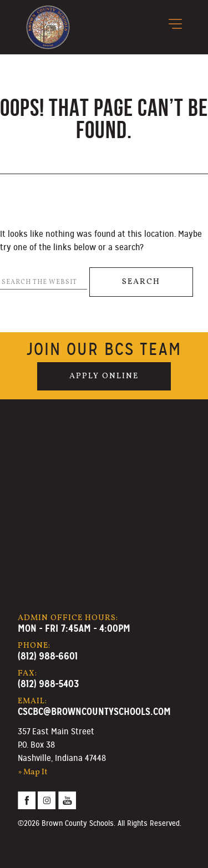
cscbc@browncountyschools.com (94, 711)
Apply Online (104, 376)
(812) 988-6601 (48, 656)
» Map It (33, 772)
